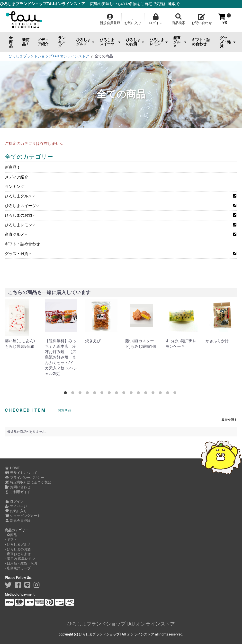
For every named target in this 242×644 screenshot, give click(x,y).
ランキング (62, 42)
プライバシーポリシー (24, 478)
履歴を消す (229, 420)
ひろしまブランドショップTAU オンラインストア (121, 624)
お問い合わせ (18, 487)
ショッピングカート (23, 516)
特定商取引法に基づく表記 (28, 482)
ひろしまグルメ (85, 42)
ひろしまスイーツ (110, 42)
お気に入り (16, 511)
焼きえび (93, 341)
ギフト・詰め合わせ (201, 42)
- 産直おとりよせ (18, 554)
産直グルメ (180, 42)
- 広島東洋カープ (18, 568)
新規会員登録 (18, 521)
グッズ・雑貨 (228, 42)
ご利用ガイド (18, 492)
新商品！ (26, 42)
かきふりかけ (217, 341)
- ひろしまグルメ (18, 544)
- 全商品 (11, 535)
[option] (21, 324)
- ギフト (11, 540)
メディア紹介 (43, 42)
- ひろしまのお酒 (18, 549)
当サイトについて (21, 473)
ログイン (14, 501)
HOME (12, 468)
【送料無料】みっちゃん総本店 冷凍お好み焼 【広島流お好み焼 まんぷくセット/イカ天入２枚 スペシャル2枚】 (61, 357)
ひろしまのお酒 (135, 42)
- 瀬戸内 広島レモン (20, 559)
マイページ (16, 506)
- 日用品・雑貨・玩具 (21, 563)
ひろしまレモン (159, 42)
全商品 (11, 42)
